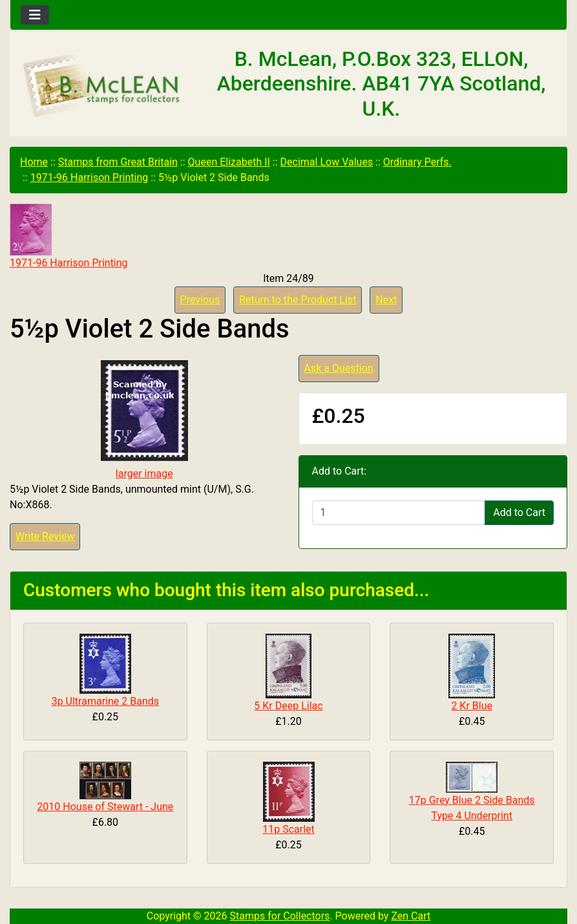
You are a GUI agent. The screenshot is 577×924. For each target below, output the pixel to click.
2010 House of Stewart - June (105, 807)
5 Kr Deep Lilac (288, 706)
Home (34, 162)
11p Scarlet (288, 829)
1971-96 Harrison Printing (89, 177)
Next (386, 300)
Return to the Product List (298, 300)
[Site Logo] (103, 87)
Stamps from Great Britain (118, 162)
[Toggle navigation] (35, 15)
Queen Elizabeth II (229, 162)
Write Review (45, 536)
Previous (200, 300)
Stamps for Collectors (280, 916)
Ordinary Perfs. (417, 162)
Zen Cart (411, 916)
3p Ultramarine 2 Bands (105, 701)
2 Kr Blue (472, 706)
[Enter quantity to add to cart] (399, 513)
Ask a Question (339, 368)
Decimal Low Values (327, 162)
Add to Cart (519, 512)
